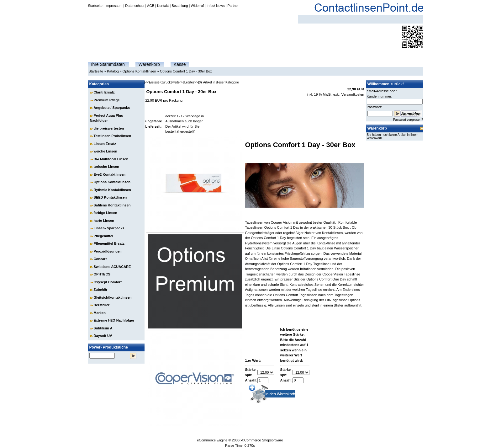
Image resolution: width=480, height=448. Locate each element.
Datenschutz (135, 6)
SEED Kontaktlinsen (110, 197)
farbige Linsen (105, 213)
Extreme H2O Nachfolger (114, 320)
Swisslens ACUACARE (112, 267)
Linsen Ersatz (105, 144)
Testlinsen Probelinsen (113, 136)
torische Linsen (106, 167)
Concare (101, 259)
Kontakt (163, 6)
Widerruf (197, 6)
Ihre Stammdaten (108, 64)
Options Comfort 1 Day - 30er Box (186, 71)
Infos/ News (216, 6)
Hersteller (102, 305)
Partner (233, 6)
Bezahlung (180, 6)
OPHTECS (102, 274)
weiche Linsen (105, 151)
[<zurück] (165, 82)
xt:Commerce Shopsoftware (262, 440)
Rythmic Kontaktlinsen (112, 190)
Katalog (113, 71)
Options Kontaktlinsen (139, 71)
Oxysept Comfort (108, 282)
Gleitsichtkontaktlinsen (113, 297)
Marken (100, 313)
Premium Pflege (107, 100)
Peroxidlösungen (108, 251)
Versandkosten (353, 94)
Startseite (95, 6)
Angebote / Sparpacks (112, 108)
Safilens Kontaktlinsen (112, 205)
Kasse (180, 64)
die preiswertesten (109, 128)
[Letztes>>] (191, 82)
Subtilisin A (103, 328)
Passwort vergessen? (408, 120)
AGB (151, 6)
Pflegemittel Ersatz (109, 243)
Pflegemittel (103, 236)
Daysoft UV (103, 336)
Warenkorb (149, 64)
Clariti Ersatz (104, 92)
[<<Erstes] (152, 82)
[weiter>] (177, 82)
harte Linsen (104, 221)
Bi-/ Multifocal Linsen (111, 159)
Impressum (114, 6)
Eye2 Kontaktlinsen (110, 174)
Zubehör (101, 290)
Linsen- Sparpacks (109, 228)
